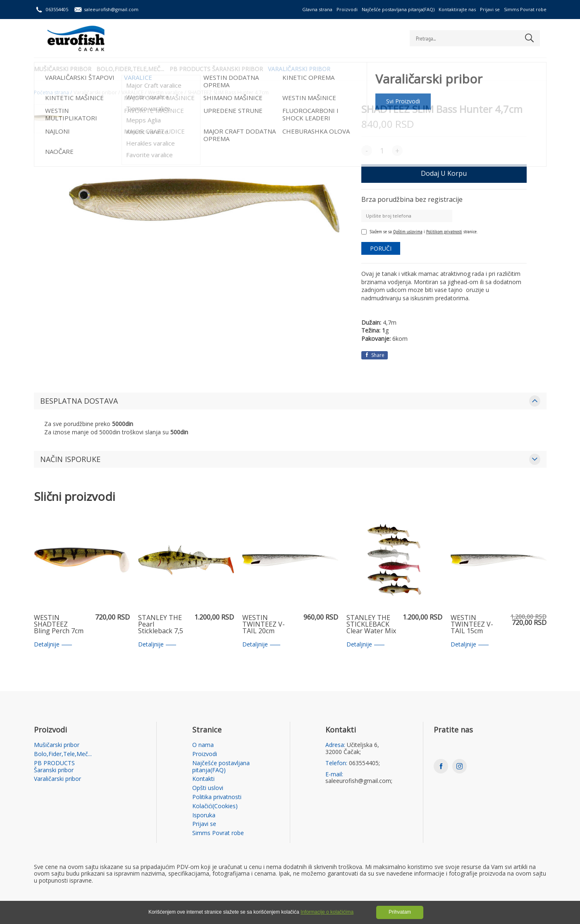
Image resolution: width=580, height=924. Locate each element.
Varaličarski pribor (309, 68)
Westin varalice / (167, 93)
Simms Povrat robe (525, 9)
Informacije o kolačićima (327, 912)
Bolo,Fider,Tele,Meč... (134, 68)
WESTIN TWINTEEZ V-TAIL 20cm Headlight (264, 625)
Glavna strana (317, 9)
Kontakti (203, 779)
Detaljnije (53, 645)
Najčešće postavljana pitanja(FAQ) (398, 9)
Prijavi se (490, 9)
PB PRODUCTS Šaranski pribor (222, 68)
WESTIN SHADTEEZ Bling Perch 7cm (59, 625)
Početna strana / (53, 93)
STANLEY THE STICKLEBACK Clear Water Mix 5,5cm (371, 625)
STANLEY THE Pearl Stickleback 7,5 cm (161, 625)
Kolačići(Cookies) (215, 806)
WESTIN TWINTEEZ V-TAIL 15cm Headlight (472, 625)
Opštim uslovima (408, 231)
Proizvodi (347, 9)
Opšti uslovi (208, 788)
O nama (203, 745)
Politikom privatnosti (444, 231)
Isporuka (204, 815)
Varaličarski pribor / (97, 93)
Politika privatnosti (217, 797)
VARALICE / (134, 93)
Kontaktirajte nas (457, 9)
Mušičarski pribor (63, 68)
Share (375, 355)
